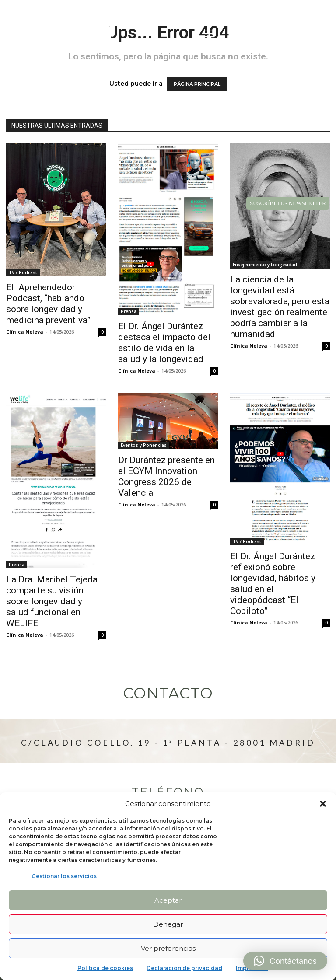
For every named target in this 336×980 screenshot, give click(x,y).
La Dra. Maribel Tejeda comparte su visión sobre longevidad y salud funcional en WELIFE (52, 601)
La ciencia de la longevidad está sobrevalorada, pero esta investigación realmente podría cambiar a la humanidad (280, 307)
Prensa (129, 311)
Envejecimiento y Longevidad (265, 265)
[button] (323, 804)
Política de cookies (105, 968)
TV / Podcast (23, 272)
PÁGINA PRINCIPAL (197, 84)
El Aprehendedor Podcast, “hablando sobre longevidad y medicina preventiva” (48, 304)
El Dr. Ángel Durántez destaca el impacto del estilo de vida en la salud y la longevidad (164, 343)
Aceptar (168, 900)
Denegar (168, 924)
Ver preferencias (168, 948)
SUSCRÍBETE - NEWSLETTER (288, 203)
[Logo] (62, 35)
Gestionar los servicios (64, 876)
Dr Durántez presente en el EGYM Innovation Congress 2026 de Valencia (166, 476)
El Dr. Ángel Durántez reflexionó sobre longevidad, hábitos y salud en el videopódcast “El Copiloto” (273, 584)
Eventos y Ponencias (144, 445)
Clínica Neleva (25, 332)
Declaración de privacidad (184, 968)
